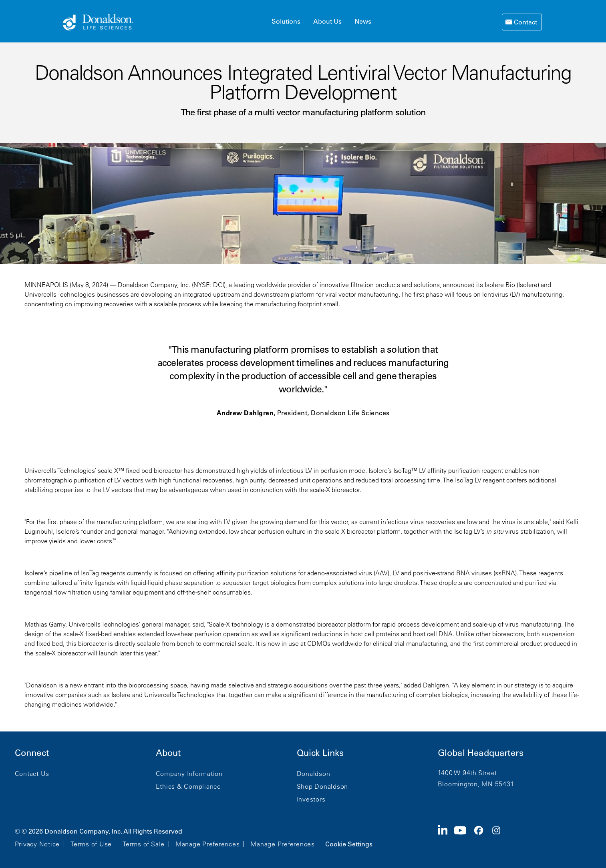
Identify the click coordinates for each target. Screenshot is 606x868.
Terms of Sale (144, 844)
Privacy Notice (37, 844)
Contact (525, 22)
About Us (327, 21)
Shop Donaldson (323, 786)
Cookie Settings (349, 844)
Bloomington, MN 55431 (476, 784)
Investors (311, 799)
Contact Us (32, 774)
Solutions (286, 21)
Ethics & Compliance (188, 786)
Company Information (189, 774)
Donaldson (314, 774)
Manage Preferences (208, 844)
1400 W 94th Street (468, 773)
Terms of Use (91, 844)
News (363, 21)
